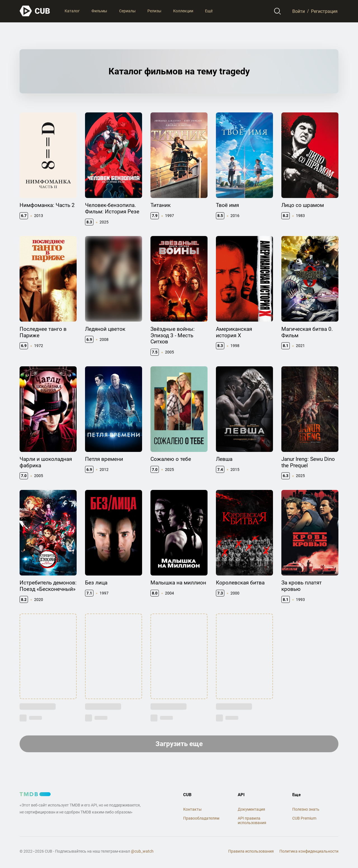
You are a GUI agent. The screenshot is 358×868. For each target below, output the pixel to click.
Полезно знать (306, 809)
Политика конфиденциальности (309, 851)
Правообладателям (201, 818)
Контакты (192, 809)
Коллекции (183, 11)
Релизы (154, 11)
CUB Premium (304, 818)
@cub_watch (142, 851)
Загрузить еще (179, 744)
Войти (299, 11)
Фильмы (99, 11)
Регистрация (324, 11)
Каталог (72, 11)
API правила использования (252, 821)
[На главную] (35, 11)
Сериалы (127, 11)
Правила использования (251, 851)
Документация (251, 809)
